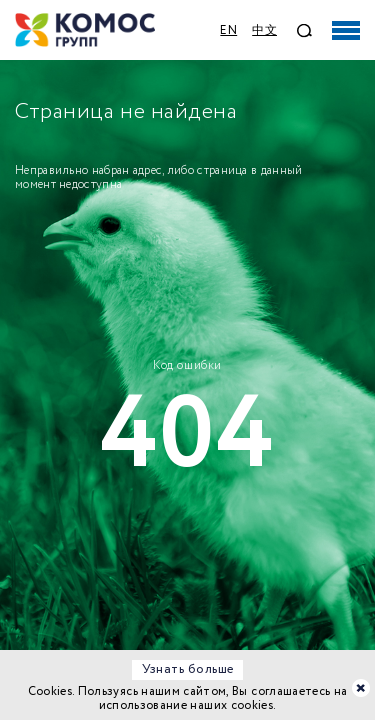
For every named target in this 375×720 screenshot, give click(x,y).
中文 (264, 30)
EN (228, 30)
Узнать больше (188, 669)
